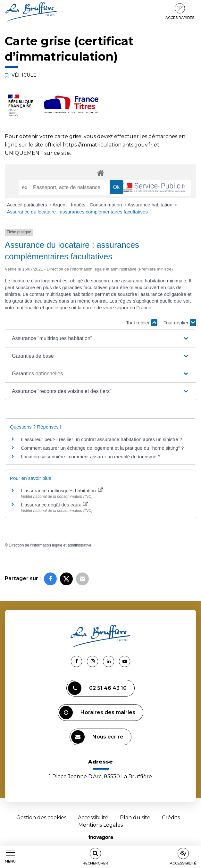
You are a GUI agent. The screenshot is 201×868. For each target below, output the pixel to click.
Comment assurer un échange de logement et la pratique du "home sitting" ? (102, 448)
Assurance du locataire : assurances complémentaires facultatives (77, 212)
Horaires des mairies (97, 713)
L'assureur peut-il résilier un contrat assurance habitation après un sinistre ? (101, 439)
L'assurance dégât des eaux (54, 505)
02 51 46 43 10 (97, 688)
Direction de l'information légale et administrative (50, 545)
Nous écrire (97, 737)
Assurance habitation (151, 205)
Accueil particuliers (28, 205)
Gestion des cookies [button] (41, 818)
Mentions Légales (100, 825)
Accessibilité (93, 818)
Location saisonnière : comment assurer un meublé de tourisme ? (91, 457)
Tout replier (142, 323)
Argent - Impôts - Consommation (88, 205)
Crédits (171, 818)
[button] (100, 338)
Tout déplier (180, 323)
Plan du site (135, 818)
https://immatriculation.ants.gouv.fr (108, 145)
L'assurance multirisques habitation (62, 491)
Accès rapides (180, 12)
